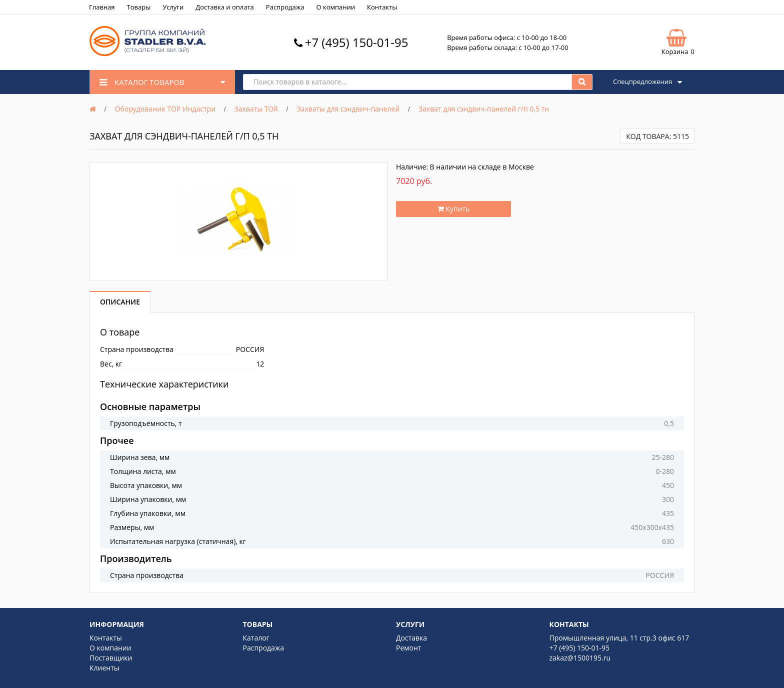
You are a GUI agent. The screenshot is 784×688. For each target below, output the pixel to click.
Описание (120, 302)
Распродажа (285, 7)
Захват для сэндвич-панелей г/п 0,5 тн (484, 109)
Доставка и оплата (225, 7)
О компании (335, 7)
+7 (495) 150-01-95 (357, 42)
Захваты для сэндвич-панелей (348, 109)
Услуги (173, 7)
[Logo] (147, 54)
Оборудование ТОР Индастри (165, 109)
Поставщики (111, 658)
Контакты (382, 7)
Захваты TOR (256, 109)
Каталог (256, 638)
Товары (139, 7)
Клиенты (104, 668)
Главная (102, 7)
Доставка (411, 638)
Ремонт (408, 648)
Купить (454, 209)
